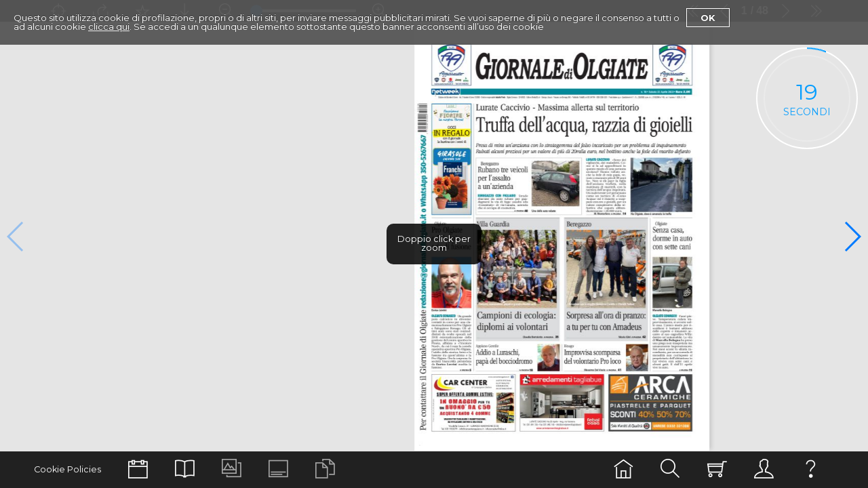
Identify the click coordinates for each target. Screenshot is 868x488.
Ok (708, 18)
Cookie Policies (67, 469)
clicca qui (109, 26)
